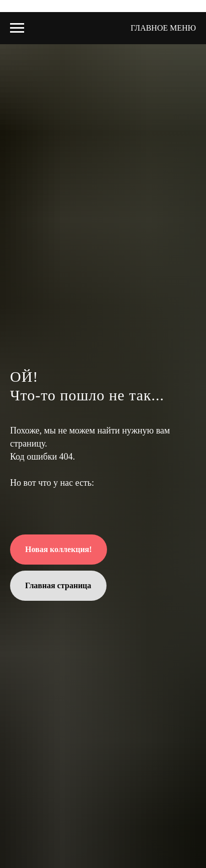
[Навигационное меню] (17, 28)
